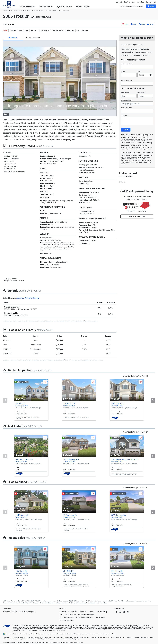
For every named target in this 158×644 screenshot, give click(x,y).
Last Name (141, 92)
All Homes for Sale (10, 612)
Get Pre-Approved (137, 216)
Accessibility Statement (84, 617)
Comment (125, 115)
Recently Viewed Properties (132, 6)
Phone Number (126, 108)
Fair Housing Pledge (66, 620)
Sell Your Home (46, 6)
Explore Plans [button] (112, 634)
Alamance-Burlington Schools (28, 298)
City (123, 72)
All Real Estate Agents (27, 612)
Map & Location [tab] (33, 38)
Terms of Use (141, 162)
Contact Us (73, 612)
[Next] (153, 400)
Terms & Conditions (66, 617)
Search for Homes (28, 6)
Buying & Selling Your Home (126, 2)
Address (127, 64)
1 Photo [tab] (13, 38)
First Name (125, 92)
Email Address (126, 100)
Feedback (62, 612)
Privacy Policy (102, 612)
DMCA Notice (101, 617)
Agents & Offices (64, 6)
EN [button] (155, 2)
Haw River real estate (55, 603)
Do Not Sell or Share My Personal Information (76, 615)
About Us (141, 2)
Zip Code (127, 80)
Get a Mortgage (83, 6)
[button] (151, 6)
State (140, 72)
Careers (149, 2)
